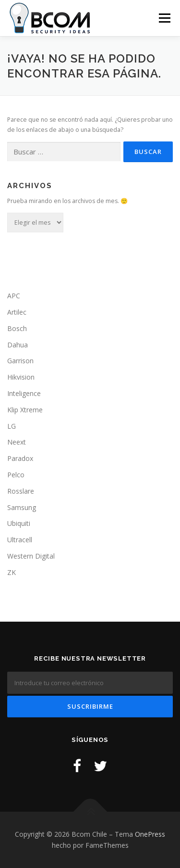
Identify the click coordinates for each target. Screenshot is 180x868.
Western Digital (31, 556)
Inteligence (24, 393)
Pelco (16, 475)
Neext (17, 442)
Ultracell (20, 540)
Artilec (17, 312)
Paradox (20, 458)
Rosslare (21, 491)
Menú (164, 18)
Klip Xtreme (25, 410)
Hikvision (21, 377)
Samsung (22, 507)
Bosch (17, 328)
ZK (12, 572)
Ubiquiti (19, 523)
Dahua (18, 345)
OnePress (150, 834)
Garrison (20, 361)
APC (14, 296)
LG (12, 426)
